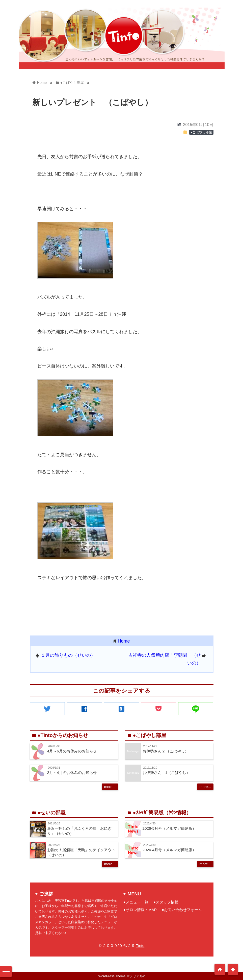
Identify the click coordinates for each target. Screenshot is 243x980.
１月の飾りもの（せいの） (68, 655)
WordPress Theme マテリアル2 (122, 976)
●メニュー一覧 (136, 902)
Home (124, 641)
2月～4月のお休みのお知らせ (72, 773)
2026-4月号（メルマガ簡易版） (169, 850)
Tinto (140, 946)
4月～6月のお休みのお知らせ (72, 751)
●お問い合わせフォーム (182, 910)
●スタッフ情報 (166, 902)
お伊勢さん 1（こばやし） (166, 773)
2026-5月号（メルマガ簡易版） (169, 828)
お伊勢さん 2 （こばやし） (166, 751)
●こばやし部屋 (201, 132)
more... (110, 787)
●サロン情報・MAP (140, 910)
